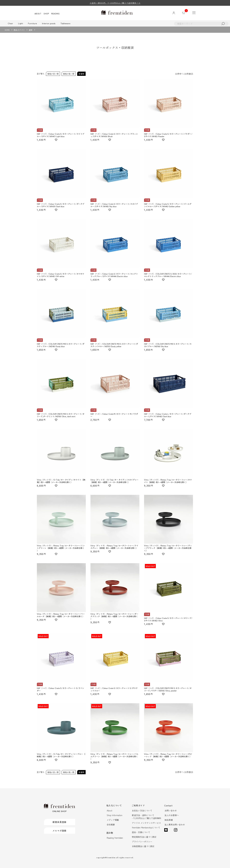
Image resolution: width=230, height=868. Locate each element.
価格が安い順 (53, 74)
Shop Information (115, 815)
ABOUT (38, 13)
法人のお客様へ (172, 815)
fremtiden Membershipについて (146, 828)
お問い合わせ (171, 811)
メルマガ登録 (59, 831)
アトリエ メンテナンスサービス (146, 823)
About (109, 811)
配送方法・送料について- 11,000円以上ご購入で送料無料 (146, 817)
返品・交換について (141, 832)
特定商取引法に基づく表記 (144, 837)
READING (55, 13)
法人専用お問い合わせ (175, 825)
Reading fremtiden (115, 838)
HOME (7, 30)
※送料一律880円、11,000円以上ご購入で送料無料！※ (115, 3)
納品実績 (169, 820)
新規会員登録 (59, 822)
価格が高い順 (69, 74)
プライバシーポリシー (142, 842)
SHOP (46, 13)
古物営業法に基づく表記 (143, 846)
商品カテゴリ (19, 30)
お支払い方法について (142, 811)
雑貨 (31, 30)
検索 (223, 24)
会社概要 (111, 825)
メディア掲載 (113, 820)
